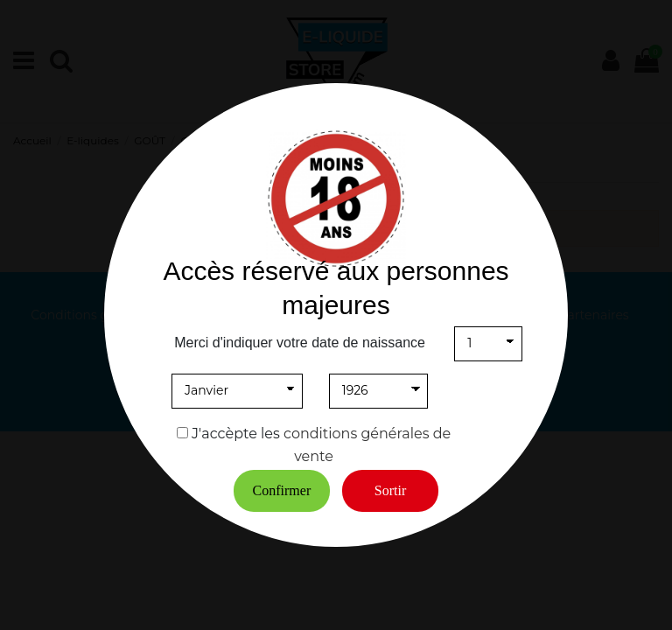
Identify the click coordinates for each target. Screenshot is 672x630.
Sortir (390, 490)
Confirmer (282, 490)
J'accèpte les (236, 434)
